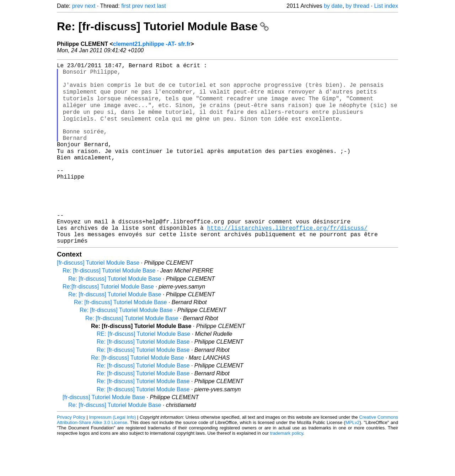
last (162, 6)
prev (78, 6)
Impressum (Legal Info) (112, 454)
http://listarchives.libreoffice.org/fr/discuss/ (287, 262)
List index (386, 6)
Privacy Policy (71, 454)
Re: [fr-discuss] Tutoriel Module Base (163, 26)
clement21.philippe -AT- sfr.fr (152, 44)
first (126, 6)
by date (333, 6)
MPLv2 (353, 460)
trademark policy (287, 470)
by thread (357, 6)
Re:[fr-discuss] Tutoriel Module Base (108, 324)
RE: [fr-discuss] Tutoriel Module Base (143, 371)
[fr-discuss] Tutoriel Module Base (98, 300)
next (90, 6)
